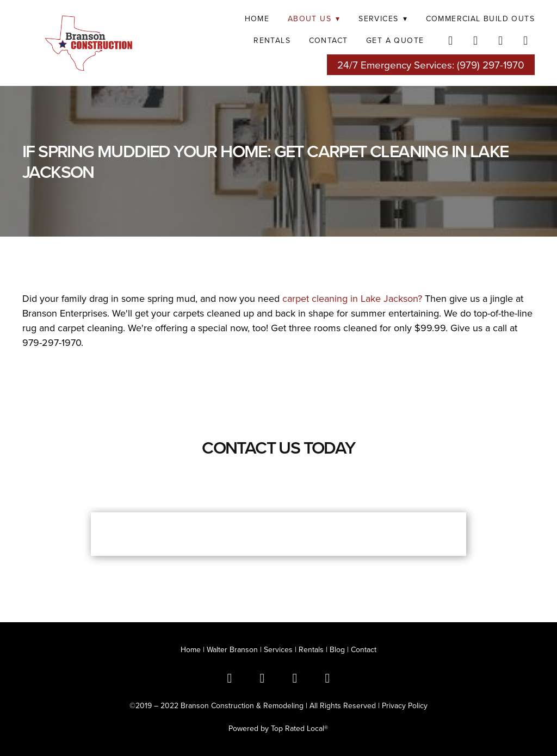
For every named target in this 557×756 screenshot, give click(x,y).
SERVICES (383, 18)
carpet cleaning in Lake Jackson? (352, 298)
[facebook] (451, 40)
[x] (262, 678)
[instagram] (501, 40)
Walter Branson (232, 649)
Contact (329, 40)
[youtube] (526, 40)
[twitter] (476, 40)
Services (278, 649)
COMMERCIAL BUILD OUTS (480, 18)
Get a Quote (395, 40)
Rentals (311, 649)
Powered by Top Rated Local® (278, 728)
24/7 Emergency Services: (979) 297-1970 (431, 64)
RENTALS (272, 40)
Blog (337, 649)
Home (257, 18)
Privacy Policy (405, 705)
